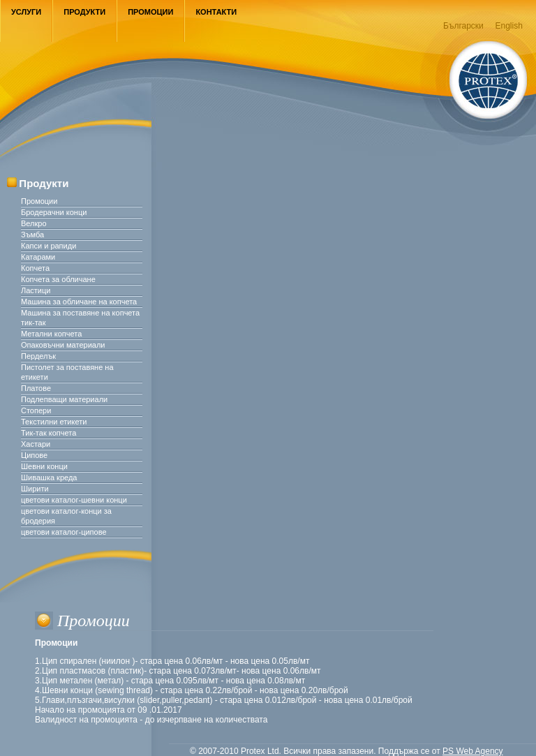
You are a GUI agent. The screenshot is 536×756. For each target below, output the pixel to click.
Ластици (36, 290)
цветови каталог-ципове (64, 532)
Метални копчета (51, 334)
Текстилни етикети (54, 422)
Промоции (150, 12)
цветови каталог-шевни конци (74, 500)
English (508, 26)
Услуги (26, 12)
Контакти (216, 12)
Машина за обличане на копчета (79, 302)
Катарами (38, 257)
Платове (36, 388)
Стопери (36, 410)
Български (463, 26)
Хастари (36, 444)
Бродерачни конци (54, 212)
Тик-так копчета (49, 433)
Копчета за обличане (58, 279)
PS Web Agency (473, 751)
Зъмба (32, 235)
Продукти (84, 12)
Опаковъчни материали (63, 345)
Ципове (34, 455)
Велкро (34, 223)
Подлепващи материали (64, 399)
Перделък (38, 356)
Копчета (35, 268)
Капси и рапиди (49, 246)
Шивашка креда (49, 477)
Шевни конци (44, 466)
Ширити (35, 489)
